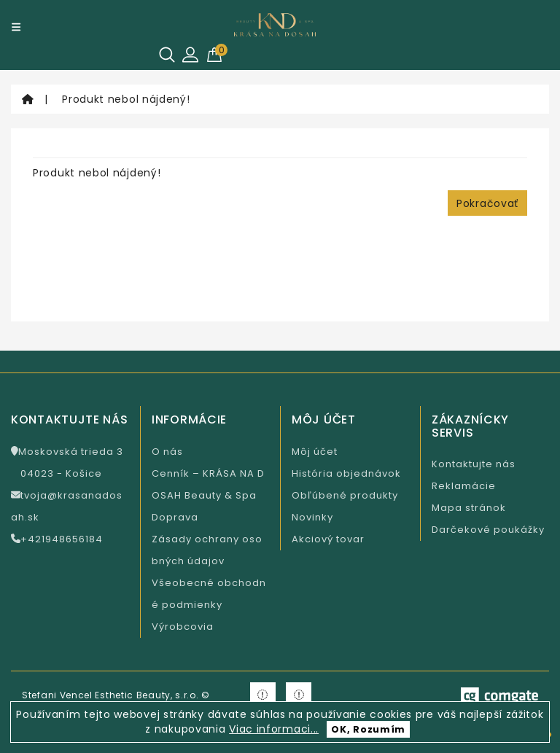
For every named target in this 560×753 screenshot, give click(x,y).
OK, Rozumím (368, 729)
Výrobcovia (183, 627)
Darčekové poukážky (488, 530)
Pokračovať (487, 203)
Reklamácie (464, 486)
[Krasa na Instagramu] (299, 695)
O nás (167, 452)
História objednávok (346, 473)
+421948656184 (57, 539)
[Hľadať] (167, 55)
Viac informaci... (274, 729)
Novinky (312, 517)
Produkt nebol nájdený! (126, 99)
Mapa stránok (469, 508)
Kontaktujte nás (474, 464)
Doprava (175, 517)
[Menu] (16, 27)
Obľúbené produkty (345, 495)
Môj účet (315, 452)
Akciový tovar (328, 539)
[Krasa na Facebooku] (263, 695)
